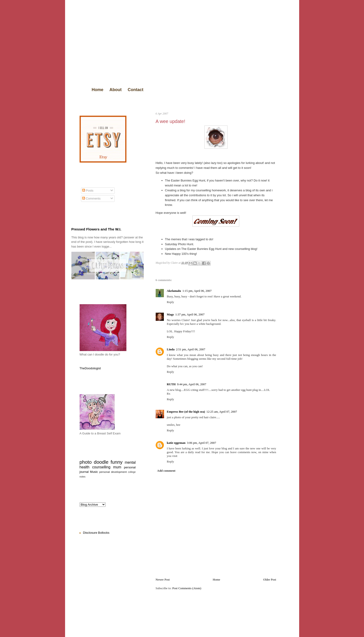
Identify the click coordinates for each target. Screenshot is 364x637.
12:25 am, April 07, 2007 (222, 412)
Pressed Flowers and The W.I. (96, 229)
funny (117, 462)
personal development (113, 472)
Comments (91, 198)
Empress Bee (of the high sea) (186, 412)
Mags (170, 314)
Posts (88, 191)
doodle (101, 462)
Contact (136, 90)
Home (98, 90)
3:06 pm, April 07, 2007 (201, 443)
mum (117, 467)
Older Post (270, 580)
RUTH (171, 384)
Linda (171, 349)
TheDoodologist (90, 368)
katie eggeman (176, 443)
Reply (171, 302)
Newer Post (163, 580)
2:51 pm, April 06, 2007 (191, 349)
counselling (101, 467)
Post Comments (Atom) (187, 588)
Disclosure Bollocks (96, 533)
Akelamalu (174, 291)
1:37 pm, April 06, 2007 (190, 314)
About (116, 90)
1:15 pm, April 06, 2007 (197, 291)
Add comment (166, 471)
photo (86, 462)
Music (94, 472)
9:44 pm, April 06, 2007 (192, 384)
